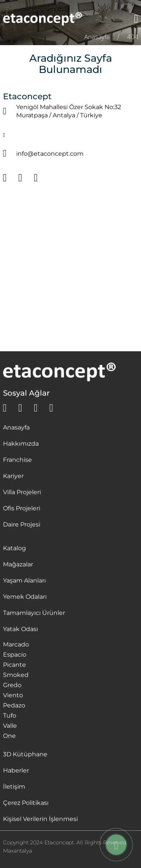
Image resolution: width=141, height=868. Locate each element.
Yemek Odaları (25, 597)
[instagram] (36, 408)
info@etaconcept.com (50, 154)
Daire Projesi (22, 524)
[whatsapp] (5, 408)
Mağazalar (18, 564)
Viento (13, 695)
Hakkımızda (21, 444)
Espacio (15, 655)
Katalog (14, 548)
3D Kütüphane (25, 754)
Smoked (16, 675)
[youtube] (51, 408)
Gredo (12, 685)
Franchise (17, 460)
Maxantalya (17, 851)
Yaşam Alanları (24, 580)
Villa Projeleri (22, 492)
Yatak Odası (20, 629)
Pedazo (14, 705)
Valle (10, 726)
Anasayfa (16, 427)
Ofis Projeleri (22, 508)
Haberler (16, 770)
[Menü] (136, 19)
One (9, 736)
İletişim (14, 787)
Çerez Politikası (26, 803)
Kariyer (13, 476)
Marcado (16, 644)
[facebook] (20, 408)
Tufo (10, 715)
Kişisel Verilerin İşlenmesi (40, 819)
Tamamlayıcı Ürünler (34, 613)
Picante (14, 665)
